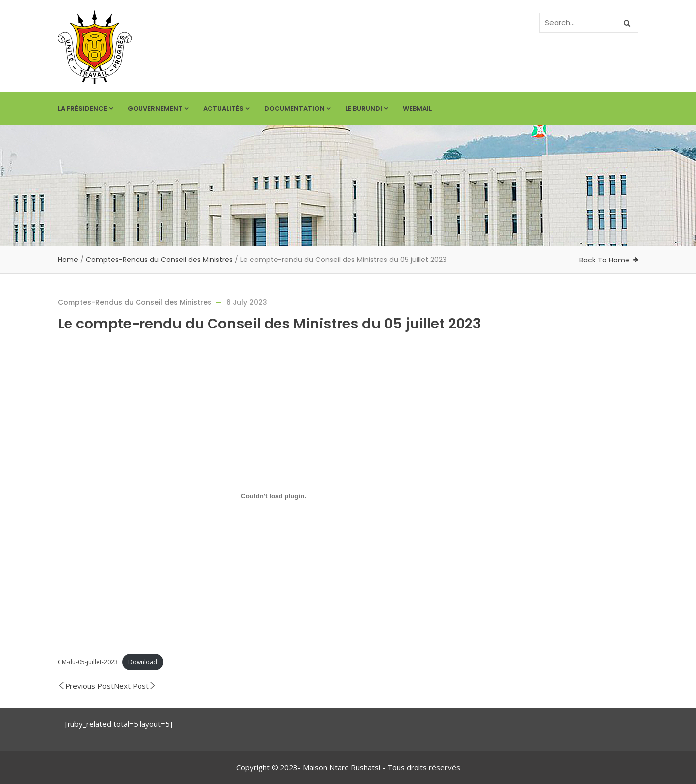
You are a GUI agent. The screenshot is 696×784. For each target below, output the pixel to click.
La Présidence (85, 108)
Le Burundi (366, 108)
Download (143, 662)
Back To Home (604, 260)
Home (68, 260)
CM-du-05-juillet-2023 (88, 662)
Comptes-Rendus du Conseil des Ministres (159, 260)
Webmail (417, 108)
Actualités (226, 108)
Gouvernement (158, 108)
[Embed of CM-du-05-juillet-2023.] (274, 496)
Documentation (297, 108)
